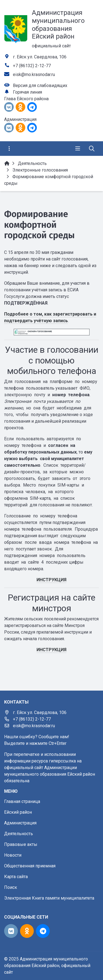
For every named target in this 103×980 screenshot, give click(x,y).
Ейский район (18, 812)
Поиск (11, 887)
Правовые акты (21, 844)
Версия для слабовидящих (40, 85)
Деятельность (19, 834)
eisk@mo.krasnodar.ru (34, 74)
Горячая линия (27, 92)
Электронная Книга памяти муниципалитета (49, 898)
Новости (13, 855)
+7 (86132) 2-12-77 (32, 66)
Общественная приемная (30, 866)
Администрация (20, 823)
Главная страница (22, 801)
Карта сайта (16, 877)
